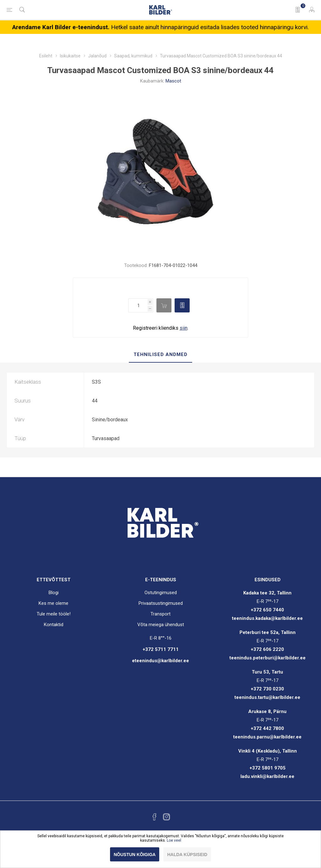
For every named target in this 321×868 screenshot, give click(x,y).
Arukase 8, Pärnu (267, 711)
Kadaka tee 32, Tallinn (267, 593)
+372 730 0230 (267, 689)
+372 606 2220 (267, 649)
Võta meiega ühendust (161, 625)
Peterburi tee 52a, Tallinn (268, 632)
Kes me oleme (53, 603)
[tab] (160, 355)
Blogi (54, 593)
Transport (160, 614)
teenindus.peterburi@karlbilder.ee (268, 658)
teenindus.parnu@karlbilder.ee (267, 737)
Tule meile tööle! (54, 614)
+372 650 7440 (267, 610)
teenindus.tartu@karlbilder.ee (267, 697)
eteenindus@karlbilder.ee (160, 661)
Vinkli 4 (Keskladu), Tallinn (268, 751)
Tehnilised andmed (160, 354)
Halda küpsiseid (187, 855)
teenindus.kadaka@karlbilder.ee (267, 618)
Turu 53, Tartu (267, 672)
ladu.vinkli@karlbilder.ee (267, 776)
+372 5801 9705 (268, 768)
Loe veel (174, 840)
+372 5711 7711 (161, 649)
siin (184, 328)
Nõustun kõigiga (135, 855)
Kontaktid (54, 625)
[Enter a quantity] (138, 305)
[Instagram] (166, 817)
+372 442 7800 (267, 728)
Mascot (173, 81)
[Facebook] (155, 817)
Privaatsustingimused (161, 603)
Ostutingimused (161, 593)
